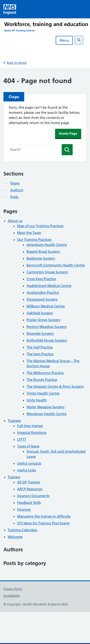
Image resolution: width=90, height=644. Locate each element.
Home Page (68, 133)
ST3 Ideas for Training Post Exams (43, 523)
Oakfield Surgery (40, 313)
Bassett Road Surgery (43, 252)
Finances (24, 509)
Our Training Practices (34, 240)
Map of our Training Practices (40, 226)
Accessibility (12, 596)
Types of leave (28, 446)
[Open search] (79, 40)
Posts (14, 197)
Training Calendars (22, 530)
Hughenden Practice (43, 293)
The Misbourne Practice (45, 373)
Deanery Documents (33, 496)
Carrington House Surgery (47, 272)
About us (15, 221)
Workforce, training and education (46, 24)
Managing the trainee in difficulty (44, 516)
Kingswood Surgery (42, 299)
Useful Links (27, 470)
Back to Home (17, 63)
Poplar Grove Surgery (43, 320)
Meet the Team (29, 233)
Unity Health (37, 400)
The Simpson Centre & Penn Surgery (55, 386)
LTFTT (22, 439)
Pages (15, 183)
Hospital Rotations (32, 433)
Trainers (14, 477)
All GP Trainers (29, 482)
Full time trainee (30, 426)
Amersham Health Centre (47, 245)
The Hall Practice (40, 347)
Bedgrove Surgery (41, 258)
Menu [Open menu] (64, 40)
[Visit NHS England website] (10, 9)
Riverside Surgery (40, 334)
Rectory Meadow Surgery (47, 327)
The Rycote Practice (42, 380)
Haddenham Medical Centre (49, 286)
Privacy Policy (13, 589)
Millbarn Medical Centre (46, 306)
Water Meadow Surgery (46, 407)
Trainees (14, 421)
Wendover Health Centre (46, 414)
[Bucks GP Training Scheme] (47, 31)
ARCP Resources (30, 489)
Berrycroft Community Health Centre (56, 265)
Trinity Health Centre (43, 393)
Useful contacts (29, 463)
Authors (17, 190)
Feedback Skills (29, 503)
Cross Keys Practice (41, 279)
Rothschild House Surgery (47, 340)
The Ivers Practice (40, 354)
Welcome (15, 537)
